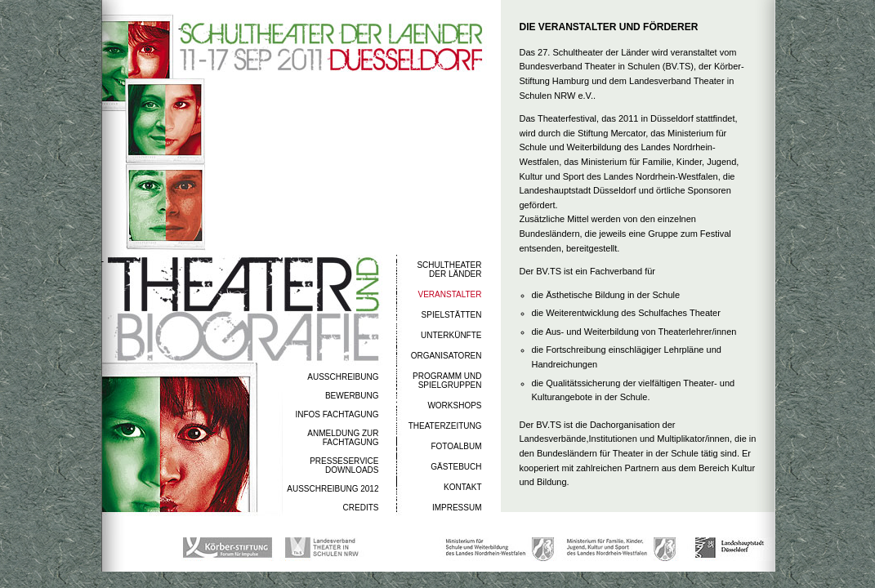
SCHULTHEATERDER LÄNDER (449, 269)
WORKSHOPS (454, 405)
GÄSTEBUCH (456, 467)
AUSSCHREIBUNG (343, 377)
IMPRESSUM (457, 508)
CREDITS (361, 508)
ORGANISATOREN (446, 356)
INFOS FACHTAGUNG (337, 414)
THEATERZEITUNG (445, 426)
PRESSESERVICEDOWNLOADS (344, 465)
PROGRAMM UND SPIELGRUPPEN (447, 381)
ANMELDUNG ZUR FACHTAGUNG (343, 438)
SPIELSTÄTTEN (452, 315)
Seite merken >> (725, 502)
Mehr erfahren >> (535, 500)
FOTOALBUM (456, 446)
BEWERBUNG (352, 396)
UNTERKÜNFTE (451, 335)
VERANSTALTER (450, 294)
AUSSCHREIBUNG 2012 (333, 489)
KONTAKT (462, 487)
